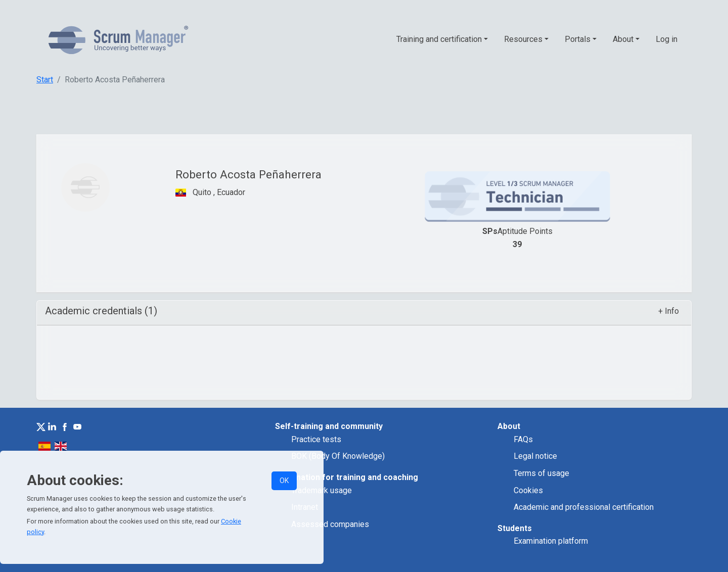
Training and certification (439, 39)
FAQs (523, 439)
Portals (578, 39)
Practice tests (316, 439)
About (623, 39)
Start (45, 80)
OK (284, 481)
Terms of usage (541, 473)
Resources (523, 39)
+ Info (669, 311)
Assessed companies (330, 524)
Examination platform (551, 541)
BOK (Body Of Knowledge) (338, 456)
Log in (667, 39)
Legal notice (535, 456)
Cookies (528, 490)
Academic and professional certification (584, 507)
